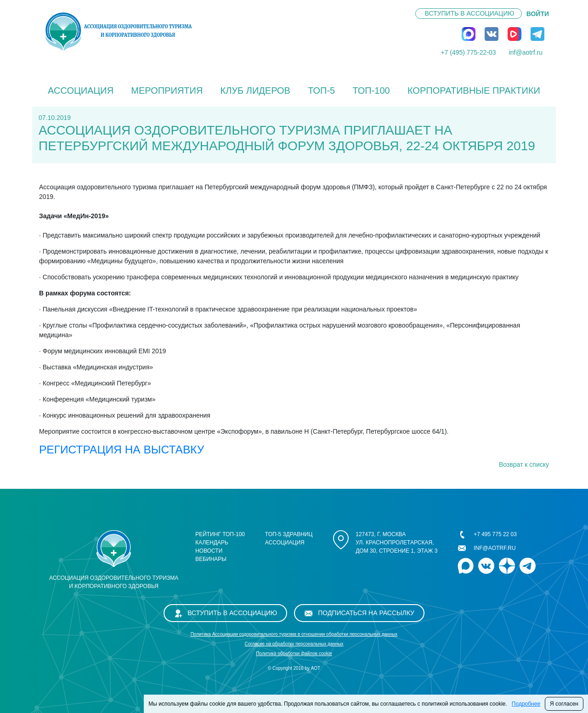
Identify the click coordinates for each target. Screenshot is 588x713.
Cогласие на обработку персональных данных (294, 644)
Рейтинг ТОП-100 (220, 534)
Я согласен (564, 704)
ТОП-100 (371, 91)
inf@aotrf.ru (526, 52)
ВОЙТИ (538, 14)
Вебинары (211, 559)
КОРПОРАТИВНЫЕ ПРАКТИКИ (474, 91)
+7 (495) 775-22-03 (468, 52)
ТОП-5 (321, 91)
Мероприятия (167, 91)
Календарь (212, 543)
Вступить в (470, 13)
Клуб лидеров (255, 91)
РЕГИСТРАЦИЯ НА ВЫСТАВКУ (122, 450)
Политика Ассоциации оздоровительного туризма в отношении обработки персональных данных (294, 634)
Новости (209, 551)
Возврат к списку (524, 464)
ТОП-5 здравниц (289, 534)
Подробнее (526, 704)
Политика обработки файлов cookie (294, 654)
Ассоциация (81, 91)
